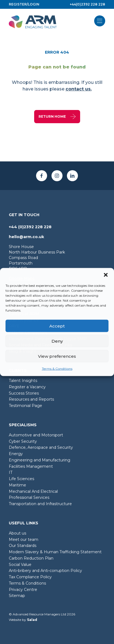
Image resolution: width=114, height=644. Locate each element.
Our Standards (23, 546)
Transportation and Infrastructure (40, 504)
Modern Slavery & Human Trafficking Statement (55, 552)
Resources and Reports (31, 399)
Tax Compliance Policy (30, 577)
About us (17, 533)
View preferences (57, 356)
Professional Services (29, 497)
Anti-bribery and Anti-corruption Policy (45, 571)
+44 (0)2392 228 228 (30, 227)
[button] (106, 275)
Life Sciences (21, 479)
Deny (57, 341)
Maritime (17, 485)
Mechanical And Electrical (33, 491)
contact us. (79, 89)
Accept (57, 326)
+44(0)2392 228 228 (87, 4)
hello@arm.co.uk (26, 237)
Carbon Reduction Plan (31, 558)
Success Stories (24, 393)
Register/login (24, 4)
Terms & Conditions (57, 369)
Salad (32, 620)
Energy (16, 454)
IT (11, 472)
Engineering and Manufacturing (40, 460)
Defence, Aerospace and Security (41, 447)
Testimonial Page (25, 406)
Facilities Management (31, 466)
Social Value (20, 565)
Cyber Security (23, 441)
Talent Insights (23, 381)
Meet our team (24, 540)
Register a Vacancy (27, 387)
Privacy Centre (23, 590)
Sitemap (17, 596)
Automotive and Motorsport (36, 435)
